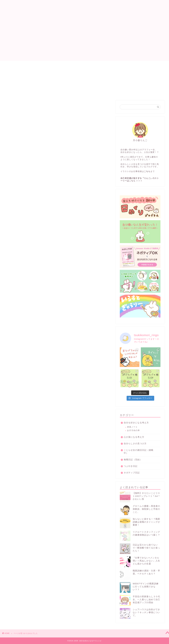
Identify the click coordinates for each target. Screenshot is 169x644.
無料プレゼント (24, 271)
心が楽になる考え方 (27, 237)
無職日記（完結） (25, 229)
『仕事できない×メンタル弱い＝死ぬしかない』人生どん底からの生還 (146, 561)
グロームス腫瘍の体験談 (29, 259)
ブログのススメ (24, 225)
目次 (45, 64)
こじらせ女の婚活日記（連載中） (34, 214)
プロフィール (62, 64)
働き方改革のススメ (27, 252)
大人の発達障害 (24, 256)
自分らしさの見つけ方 (28, 244)
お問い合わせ (119, 64)
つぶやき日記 (23, 267)
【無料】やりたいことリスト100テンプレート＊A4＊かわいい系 (146, 496)
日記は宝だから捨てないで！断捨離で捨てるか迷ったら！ (146, 548)
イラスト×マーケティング (30, 241)
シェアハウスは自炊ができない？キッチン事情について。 (146, 612)
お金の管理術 (23, 263)
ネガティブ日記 (24, 218)
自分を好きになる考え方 (29, 222)
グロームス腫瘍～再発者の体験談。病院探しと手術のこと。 (146, 509)
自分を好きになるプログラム (90, 64)
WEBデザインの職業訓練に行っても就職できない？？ (146, 587)
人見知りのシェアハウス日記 (31, 233)
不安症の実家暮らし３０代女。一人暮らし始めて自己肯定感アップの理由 (146, 599)
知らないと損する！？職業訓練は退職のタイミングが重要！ (146, 522)
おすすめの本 (133, 430)
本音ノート (132, 427)
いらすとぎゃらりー (27, 248)
